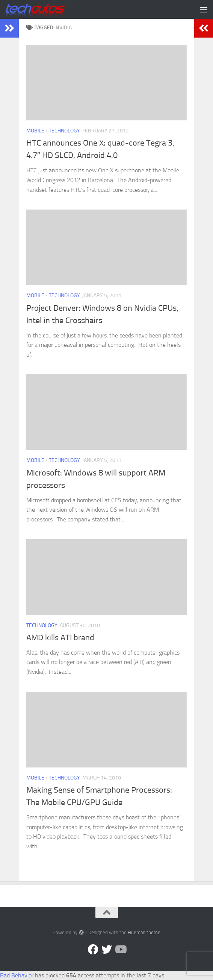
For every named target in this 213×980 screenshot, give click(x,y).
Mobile (35, 131)
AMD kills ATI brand (60, 638)
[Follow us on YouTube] (120, 950)
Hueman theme (144, 932)
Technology (64, 131)
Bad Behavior (17, 975)
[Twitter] (107, 950)
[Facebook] (93, 950)
